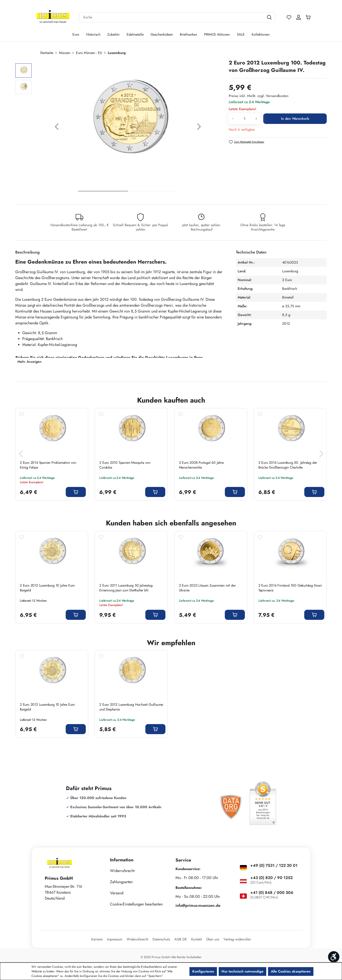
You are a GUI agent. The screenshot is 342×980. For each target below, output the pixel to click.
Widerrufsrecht (122, 871)
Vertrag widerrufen (237, 939)
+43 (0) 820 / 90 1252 (272, 878)
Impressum (115, 939)
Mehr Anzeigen (29, 362)
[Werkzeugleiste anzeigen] (334, 957)
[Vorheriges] (57, 128)
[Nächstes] (199, 128)
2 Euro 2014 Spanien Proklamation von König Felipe (48, 465)
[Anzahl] (244, 119)
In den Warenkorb (295, 119)
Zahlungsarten (121, 882)
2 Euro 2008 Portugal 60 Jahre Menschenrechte (201, 465)
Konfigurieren (203, 971)
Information (122, 860)
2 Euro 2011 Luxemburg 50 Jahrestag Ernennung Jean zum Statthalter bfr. (126, 588)
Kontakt (197, 939)
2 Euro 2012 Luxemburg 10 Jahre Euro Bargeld (47, 588)
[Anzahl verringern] (233, 119)
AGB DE (181, 939)
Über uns (213, 939)
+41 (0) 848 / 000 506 (272, 893)
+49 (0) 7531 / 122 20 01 (274, 865)
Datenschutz (161, 939)
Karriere (97, 939)
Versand (117, 893)
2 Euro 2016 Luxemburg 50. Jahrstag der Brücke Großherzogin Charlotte (288, 465)
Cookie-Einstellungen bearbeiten (136, 904)
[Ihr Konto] (299, 17)
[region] (120, 128)
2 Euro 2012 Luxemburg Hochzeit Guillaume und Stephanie (131, 707)
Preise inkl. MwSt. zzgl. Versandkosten (259, 96)
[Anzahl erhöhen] (256, 119)
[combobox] (172, 17)
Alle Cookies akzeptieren (291, 971)
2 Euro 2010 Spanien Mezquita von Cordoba (125, 465)
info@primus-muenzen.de (198, 905)
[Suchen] (270, 17)
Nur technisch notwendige (242, 971)
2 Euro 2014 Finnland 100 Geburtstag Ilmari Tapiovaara (290, 588)
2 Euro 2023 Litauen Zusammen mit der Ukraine (207, 588)
